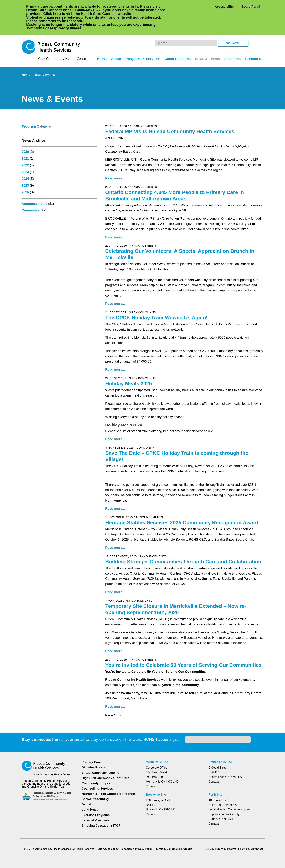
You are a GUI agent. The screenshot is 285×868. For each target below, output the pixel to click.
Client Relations (177, 44)
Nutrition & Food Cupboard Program (109, 791)
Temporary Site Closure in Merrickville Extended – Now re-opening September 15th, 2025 (177, 594)
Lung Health (91, 807)
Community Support (97, 780)
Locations (232, 44)
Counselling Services (97, 786)
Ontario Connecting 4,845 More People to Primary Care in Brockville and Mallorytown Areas (176, 181)
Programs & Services (141, 44)
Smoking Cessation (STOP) (101, 823)
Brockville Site (157, 792)
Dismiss (32, 859)
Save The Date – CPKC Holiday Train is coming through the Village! (177, 441)
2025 (25, 171)
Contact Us (254, 44)
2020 (25, 137)
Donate (232, 29)
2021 (25, 144)
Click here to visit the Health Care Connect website (98, 14)
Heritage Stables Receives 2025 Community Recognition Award (182, 508)
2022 (25, 150)
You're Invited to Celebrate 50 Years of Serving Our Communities (167, 664)
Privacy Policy (227, 851)
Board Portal (251, 6)
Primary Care (91, 759)
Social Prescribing (95, 796)
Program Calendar (37, 112)
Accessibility (224, 6)
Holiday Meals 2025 (129, 369)
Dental (87, 801)
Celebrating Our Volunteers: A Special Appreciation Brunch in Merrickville (180, 239)
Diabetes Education (96, 765)
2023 (25, 157)
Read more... (115, 164)
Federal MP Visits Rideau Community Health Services (170, 117)
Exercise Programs (96, 812)
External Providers (95, 817)
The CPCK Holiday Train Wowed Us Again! (156, 303)
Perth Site (217, 792)
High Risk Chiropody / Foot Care (105, 775)
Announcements (35, 189)
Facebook (254, 29)
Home (99, 44)
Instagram (260, 29)
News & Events (207, 44)
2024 (25, 164)
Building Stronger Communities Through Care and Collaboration (184, 547)
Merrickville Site (158, 759)
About (114, 44)
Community (31, 196)
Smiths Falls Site (221, 759)
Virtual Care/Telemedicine (101, 770)
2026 (25, 177)
